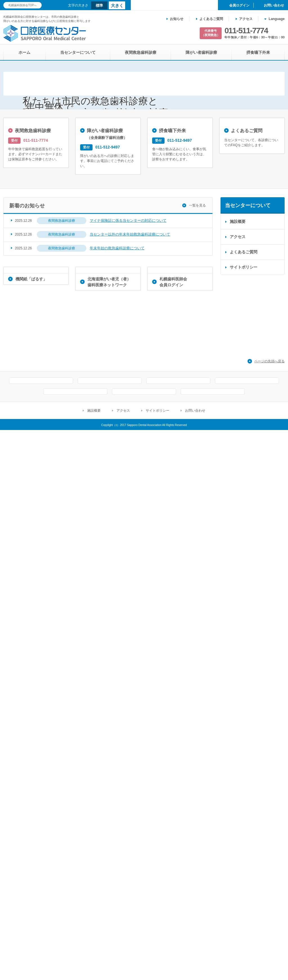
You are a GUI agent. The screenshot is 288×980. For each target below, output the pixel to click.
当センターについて (78, 52)
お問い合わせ (195, 961)
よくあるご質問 (211, 19)
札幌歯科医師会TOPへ (22, 5)
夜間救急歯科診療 (141, 52)
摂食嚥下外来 (258, 52)
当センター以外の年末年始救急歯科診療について (130, 721)
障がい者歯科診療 (201, 52)
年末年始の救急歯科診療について (117, 735)
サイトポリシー (244, 754)
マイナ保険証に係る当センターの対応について (128, 708)
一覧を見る (197, 693)
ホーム (24, 52)
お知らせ (177, 19)
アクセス (246, 19)
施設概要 (238, 709)
